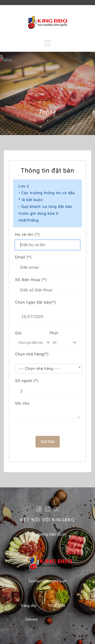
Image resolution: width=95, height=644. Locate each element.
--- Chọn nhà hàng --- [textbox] (39, 369)
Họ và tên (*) (27, 235)
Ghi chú (22, 403)
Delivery (32, 619)
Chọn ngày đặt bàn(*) (36, 302)
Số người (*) (27, 381)
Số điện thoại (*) (31, 280)
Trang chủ (28, 606)
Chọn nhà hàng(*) (32, 354)
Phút (54, 333)
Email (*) (23, 257)
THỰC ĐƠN (56, 606)
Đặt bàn (48, 441)
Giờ (18, 333)
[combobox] (49, 369)
